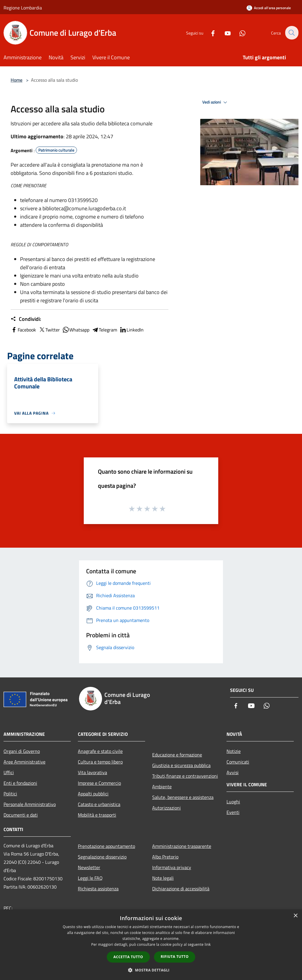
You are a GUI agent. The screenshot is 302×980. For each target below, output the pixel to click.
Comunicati (238, 762)
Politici (10, 794)
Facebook (23, 330)
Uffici (9, 772)
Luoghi (233, 802)
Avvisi (233, 772)
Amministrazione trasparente (182, 846)
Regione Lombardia (23, 8)
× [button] (295, 916)
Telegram (104, 330)
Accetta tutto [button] (128, 957)
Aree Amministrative (24, 762)
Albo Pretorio (165, 857)
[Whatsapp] (239, 33)
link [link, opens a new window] (208, 944)
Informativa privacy (172, 867)
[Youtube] (224, 33)
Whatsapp (76, 330)
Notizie (234, 751)
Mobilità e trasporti (97, 815)
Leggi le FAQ (90, 878)
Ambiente (162, 787)
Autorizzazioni (166, 808)
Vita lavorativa (92, 772)
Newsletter (89, 867)
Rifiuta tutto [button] (175, 957)
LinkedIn (132, 330)
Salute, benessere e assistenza (183, 797)
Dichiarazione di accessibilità (181, 889)
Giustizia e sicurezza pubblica (181, 765)
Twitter (49, 330)
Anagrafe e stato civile (100, 751)
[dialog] (151, 945)
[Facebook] (209, 33)
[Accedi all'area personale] (269, 8)
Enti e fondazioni (20, 783)
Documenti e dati (21, 815)
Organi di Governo (22, 751)
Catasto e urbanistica (99, 804)
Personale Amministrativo (30, 804)
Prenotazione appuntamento (106, 846)
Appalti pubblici (93, 794)
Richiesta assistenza (98, 889)
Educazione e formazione (177, 755)
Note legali (163, 878)
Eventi (233, 812)
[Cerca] (291, 33)
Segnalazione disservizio (102, 857)
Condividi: (26, 319)
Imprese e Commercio (99, 783)
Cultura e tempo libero (100, 762)
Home (17, 80)
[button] (151, 970)
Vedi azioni (216, 102)
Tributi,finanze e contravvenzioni (185, 776)
